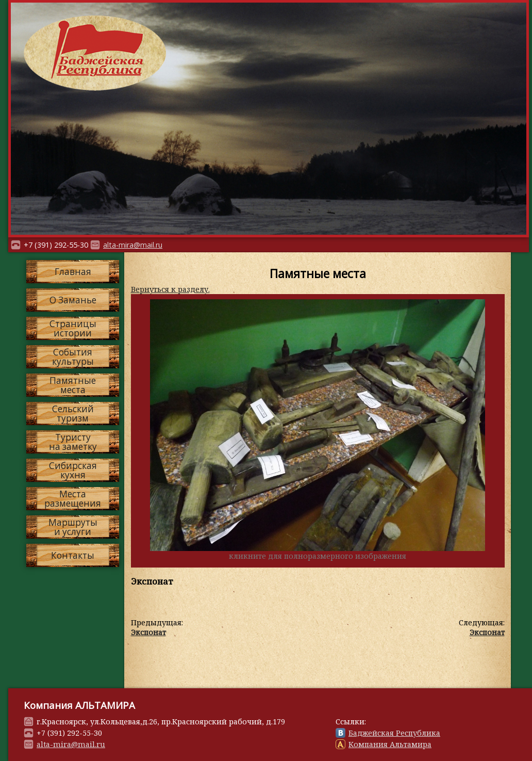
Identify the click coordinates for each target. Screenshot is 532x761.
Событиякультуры (73, 357)
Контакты (73, 555)
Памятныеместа (73, 385)
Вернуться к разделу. (170, 289)
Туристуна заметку (73, 442)
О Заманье (73, 300)
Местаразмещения (73, 498)
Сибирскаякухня (73, 470)
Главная (73, 272)
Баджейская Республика (394, 733)
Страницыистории (73, 328)
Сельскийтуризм (73, 413)
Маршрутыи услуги (73, 527)
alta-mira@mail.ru (133, 245)
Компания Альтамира (390, 744)
